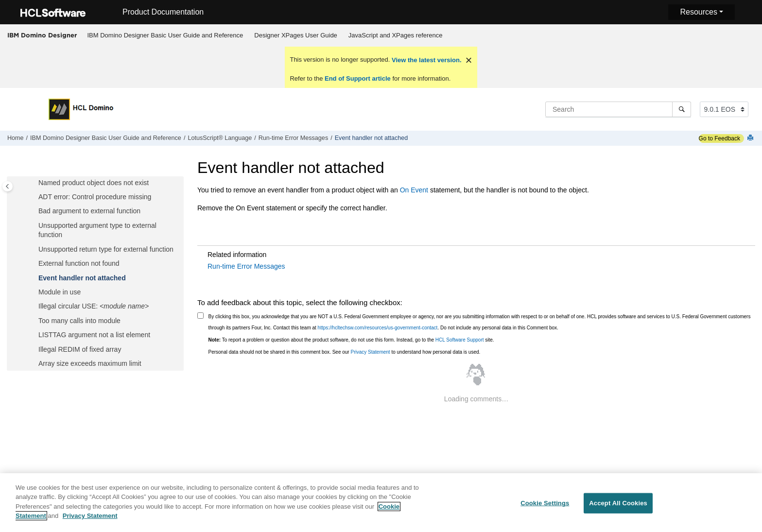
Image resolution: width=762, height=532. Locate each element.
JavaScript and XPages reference (396, 35)
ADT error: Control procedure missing (95, 197)
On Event (414, 190)
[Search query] (618, 109)
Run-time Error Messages (293, 138)
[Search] (682, 109)
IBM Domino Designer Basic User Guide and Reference (165, 35)
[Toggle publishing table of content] (8, 186)
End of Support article (357, 78)
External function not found (79, 263)
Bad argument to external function (89, 211)
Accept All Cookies (618, 507)
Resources (698, 12)
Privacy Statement (370, 352)
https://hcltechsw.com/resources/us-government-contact (378, 328)
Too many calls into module (79, 321)
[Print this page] (751, 138)
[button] (35, 183)
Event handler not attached (372, 138)
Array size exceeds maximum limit (90, 363)
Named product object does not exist (94, 183)
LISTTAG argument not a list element (94, 335)
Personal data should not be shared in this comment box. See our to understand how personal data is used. (345, 352)
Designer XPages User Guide (296, 35)
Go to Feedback (719, 138)
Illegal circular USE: (94, 306)
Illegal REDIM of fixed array (80, 349)
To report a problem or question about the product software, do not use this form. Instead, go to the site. (351, 340)
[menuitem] (165, 35)
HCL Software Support (460, 340)
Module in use (60, 292)
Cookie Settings (545, 507)
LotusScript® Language (220, 138)
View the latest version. (425, 60)
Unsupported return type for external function (106, 249)
